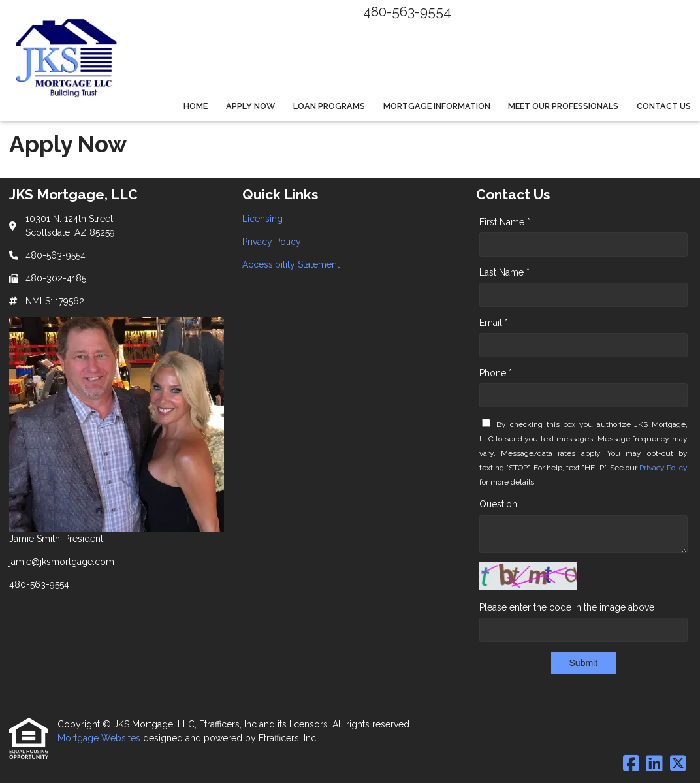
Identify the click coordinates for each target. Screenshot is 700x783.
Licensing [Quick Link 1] (262, 219)
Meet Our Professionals (563, 106)
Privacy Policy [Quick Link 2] (272, 242)
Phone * (496, 373)
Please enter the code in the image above (567, 607)
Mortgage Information (437, 106)
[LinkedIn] (655, 764)
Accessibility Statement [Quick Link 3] (291, 264)
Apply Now (250, 106)
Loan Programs (329, 106)
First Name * (505, 222)
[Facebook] (631, 764)
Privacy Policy (663, 468)
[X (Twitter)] (678, 764)
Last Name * (504, 272)
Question (498, 504)
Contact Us (664, 106)
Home (196, 106)
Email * (494, 323)
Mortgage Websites (100, 738)
